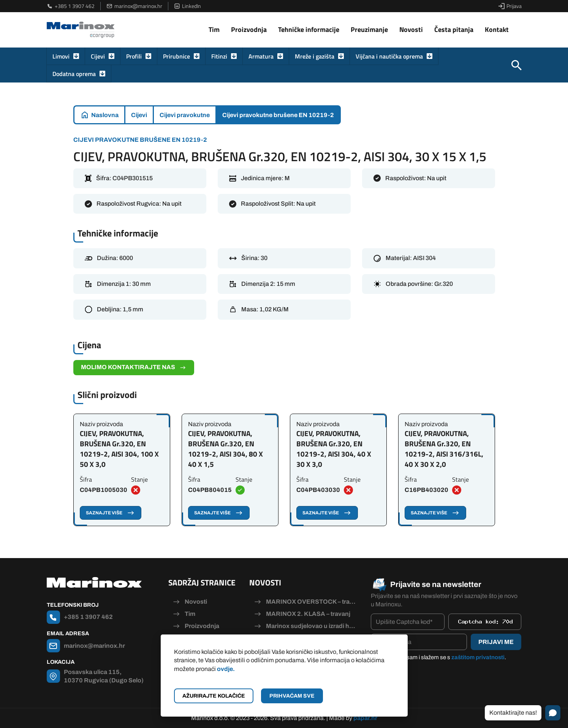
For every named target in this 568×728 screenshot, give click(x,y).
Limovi (61, 56)
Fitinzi (219, 56)
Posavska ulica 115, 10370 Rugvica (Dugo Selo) (104, 676)
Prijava (510, 6)
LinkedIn (187, 6)
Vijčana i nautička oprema (389, 56)
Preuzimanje (369, 29)
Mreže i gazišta (315, 56)
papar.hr (365, 718)
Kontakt (497, 29)
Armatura (261, 56)
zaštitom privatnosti (478, 657)
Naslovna (105, 115)
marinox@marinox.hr (134, 6)
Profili (134, 56)
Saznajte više (111, 513)
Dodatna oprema (74, 74)
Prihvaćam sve (292, 696)
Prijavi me (496, 642)
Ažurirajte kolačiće (214, 696)
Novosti (411, 29)
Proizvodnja (249, 29)
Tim (214, 29)
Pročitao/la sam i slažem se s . (442, 657)
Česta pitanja (454, 29)
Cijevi (98, 56)
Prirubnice (176, 56)
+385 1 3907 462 (71, 6)
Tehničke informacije (309, 29)
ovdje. (226, 669)
